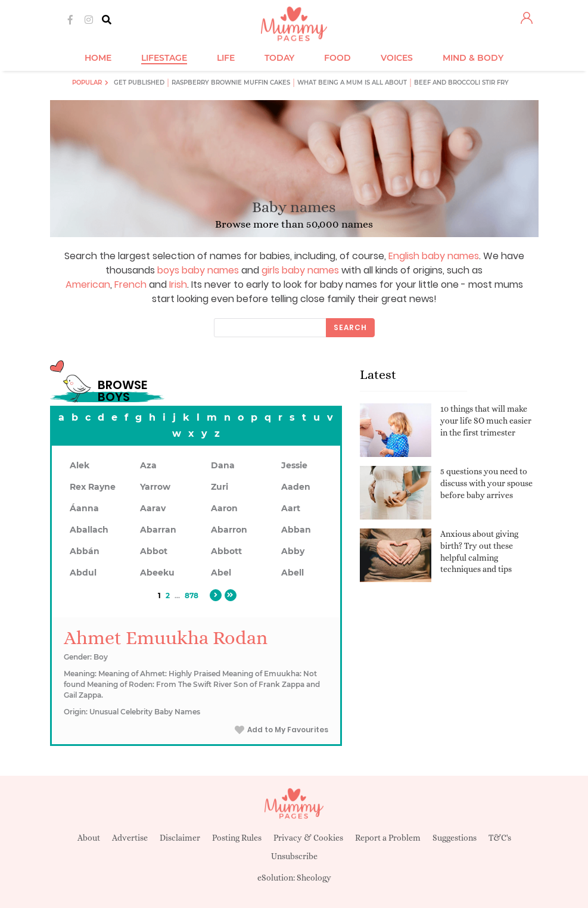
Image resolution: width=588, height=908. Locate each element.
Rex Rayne (93, 487)
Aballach (89, 530)
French (130, 284)
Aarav (153, 508)
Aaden (296, 487)
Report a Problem (388, 838)
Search (350, 327)
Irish (178, 284)
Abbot (154, 551)
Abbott (226, 551)
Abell (293, 573)
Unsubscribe (294, 856)
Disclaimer (180, 838)
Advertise (130, 838)
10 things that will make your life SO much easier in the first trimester (486, 420)
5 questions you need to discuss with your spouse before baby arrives (486, 483)
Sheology (314, 878)
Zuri (220, 487)
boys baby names (198, 270)
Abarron (229, 530)
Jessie (294, 465)
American (88, 284)
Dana (223, 465)
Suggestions (455, 838)
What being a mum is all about (352, 83)
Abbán (85, 551)
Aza (148, 465)
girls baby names (300, 270)
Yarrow (155, 487)
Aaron (224, 508)
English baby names (434, 256)
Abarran (158, 530)
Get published (139, 83)
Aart (291, 508)
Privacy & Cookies (308, 838)
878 (192, 596)
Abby (293, 551)
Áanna (84, 508)
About (89, 838)
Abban (296, 530)
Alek (80, 465)
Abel (221, 573)
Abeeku (157, 573)
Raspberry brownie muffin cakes (231, 83)
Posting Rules (237, 838)
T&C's (500, 838)
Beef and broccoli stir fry (461, 83)
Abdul (83, 573)
